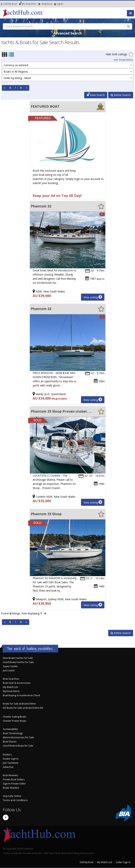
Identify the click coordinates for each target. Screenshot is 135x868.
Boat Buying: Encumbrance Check (21, 695)
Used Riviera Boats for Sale (18, 746)
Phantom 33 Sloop (46, 514)
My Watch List (10, 687)
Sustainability (10, 729)
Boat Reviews (10, 775)
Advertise (8, 767)
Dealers (7, 755)
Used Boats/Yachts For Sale (18, 662)
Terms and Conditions (15, 800)
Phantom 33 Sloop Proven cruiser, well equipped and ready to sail (62, 411)
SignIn (55, 4)
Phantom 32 (41, 206)
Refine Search (121, 95)
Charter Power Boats (15, 721)
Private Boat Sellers (14, 779)
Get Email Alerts (123, 60)
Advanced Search (67, 33)
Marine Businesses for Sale (18, 737)
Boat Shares (10, 742)
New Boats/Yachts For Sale (18, 658)
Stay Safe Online (12, 796)
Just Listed (9, 670)
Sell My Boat (9, 4)
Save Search (96, 95)
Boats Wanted (11, 788)
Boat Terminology (13, 733)
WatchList (45, 4)
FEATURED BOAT (45, 106)
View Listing (93, 297)
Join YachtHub (11, 763)
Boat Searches (11, 679)
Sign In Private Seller (14, 784)
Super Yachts (10, 666)
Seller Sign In (123, 862)
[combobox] (67, 65)
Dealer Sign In (11, 759)
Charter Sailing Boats (15, 717)
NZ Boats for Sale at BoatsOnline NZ (23, 708)
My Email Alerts (11, 691)
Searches (28, 4)
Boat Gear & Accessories (17, 683)
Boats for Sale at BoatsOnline (19, 704)
